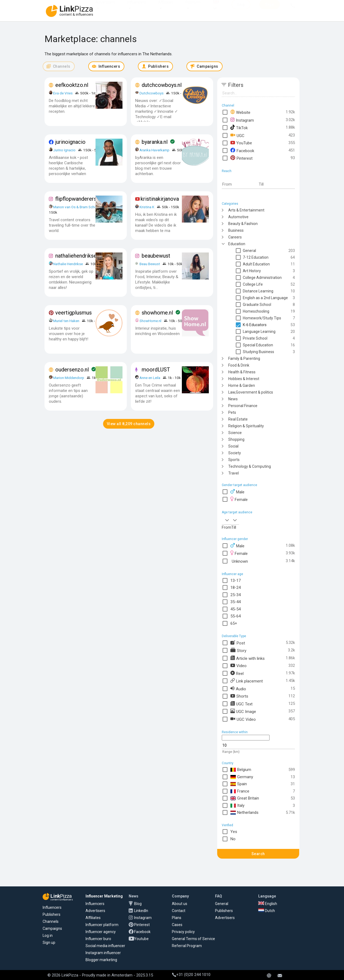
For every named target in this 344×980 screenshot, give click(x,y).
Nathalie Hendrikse (68, 264)
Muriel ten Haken (66, 321)
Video (239, 666)
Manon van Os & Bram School (76, 207)
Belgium (241, 770)
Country (228, 763)
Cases (177, 925)
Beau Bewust (150, 264)
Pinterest (241, 158)
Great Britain (245, 798)
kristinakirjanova (160, 199)
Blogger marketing (101, 960)
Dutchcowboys (151, 93)
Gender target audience (239, 485)
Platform (193, 8)
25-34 (236, 595)
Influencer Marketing (104, 896)
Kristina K (147, 207)
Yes (234, 832)
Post (238, 643)
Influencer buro (98, 939)
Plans (177, 918)
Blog (138, 904)
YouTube (241, 143)
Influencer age (232, 574)
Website (240, 112)
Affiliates (166, 8)
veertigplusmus (74, 313)
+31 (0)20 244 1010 (191, 975)
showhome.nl (157, 313)
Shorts (239, 696)
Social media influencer (105, 946)
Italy (237, 806)
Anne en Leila (150, 378)
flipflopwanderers (76, 199)
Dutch (267, 911)
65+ (234, 623)
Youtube (141, 939)
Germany (242, 777)
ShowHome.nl (150, 321)
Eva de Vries (63, 93)
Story (238, 650)
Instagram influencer (103, 953)
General (222, 904)
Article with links (248, 658)
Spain (239, 784)
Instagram (242, 120)
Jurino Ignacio (64, 150)
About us (180, 904)
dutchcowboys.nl (162, 85)
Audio (238, 689)
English (268, 904)
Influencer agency (101, 932)
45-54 (236, 609)
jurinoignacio (70, 142)
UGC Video (243, 719)
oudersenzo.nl (72, 370)
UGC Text (241, 704)
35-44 (236, 602)
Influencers (137, 8)
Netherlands (244, 813)
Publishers (52, 914)
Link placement (247, 681)
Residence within (235, 732)
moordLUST (156, 370)
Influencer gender (235, 539)
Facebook (242, 150)
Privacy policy (183, 932)
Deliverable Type (234, 636)
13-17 (236, 581)
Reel (237, 673)
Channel (228, 105)
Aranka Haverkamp (154, 150)
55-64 (236, 616)
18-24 (236, 588)
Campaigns (52, 928)
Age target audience (237, 512)
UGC (237, 135)
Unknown (239, 561)
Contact (179, 911)
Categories (230, 204)
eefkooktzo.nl (72, 85)
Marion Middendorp (69, 378)
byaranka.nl (155, 142)
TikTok (239, 127)
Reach (227, 171)
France (240, 791)
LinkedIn (141, 911)
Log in (48, 935)
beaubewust (156, 256)
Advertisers (105, 8)
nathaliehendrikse (76, 256)
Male (237, 492)
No (233, 839)
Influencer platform (102, 925)
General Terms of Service (193, 939)
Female (239, 499)
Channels (51, 921)
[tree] (258, 341)
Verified (227, 825)
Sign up (49, 943)
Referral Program (187, 946)
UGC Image (243, 711)
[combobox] (227, 520)
